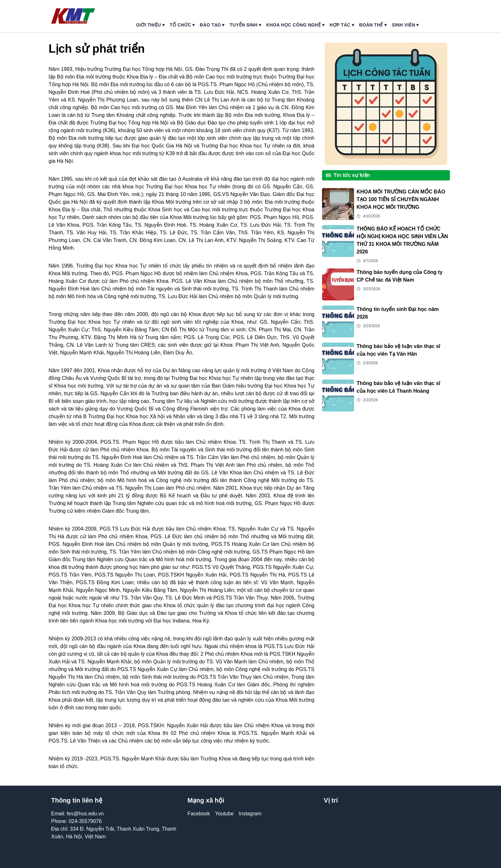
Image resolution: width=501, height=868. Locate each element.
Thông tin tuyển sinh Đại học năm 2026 (398, 313)
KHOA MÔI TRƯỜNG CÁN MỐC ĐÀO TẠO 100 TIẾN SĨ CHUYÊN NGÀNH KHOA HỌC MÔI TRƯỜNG (401, 199)
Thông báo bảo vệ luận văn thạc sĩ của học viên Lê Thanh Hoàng (398, 387)
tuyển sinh (245, 25)
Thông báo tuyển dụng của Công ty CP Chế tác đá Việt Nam (400, 276)
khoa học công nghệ (295, 25)
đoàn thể (373, 25)
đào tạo (212, 25)
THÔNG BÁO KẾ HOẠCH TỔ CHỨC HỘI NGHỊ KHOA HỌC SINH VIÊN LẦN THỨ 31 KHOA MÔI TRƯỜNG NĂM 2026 (402, 240)
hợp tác (342, 25)
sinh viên (405, 25)
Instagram (250, 814)
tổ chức (182, 25)
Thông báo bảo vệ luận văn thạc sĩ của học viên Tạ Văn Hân (398, 350)
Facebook (199, 814)
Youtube (224, 814)
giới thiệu (150, 25)
